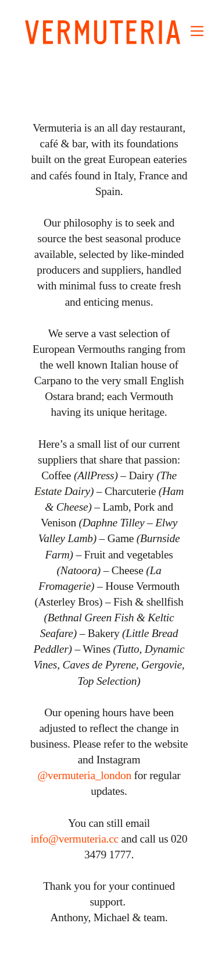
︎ (197, 31)
